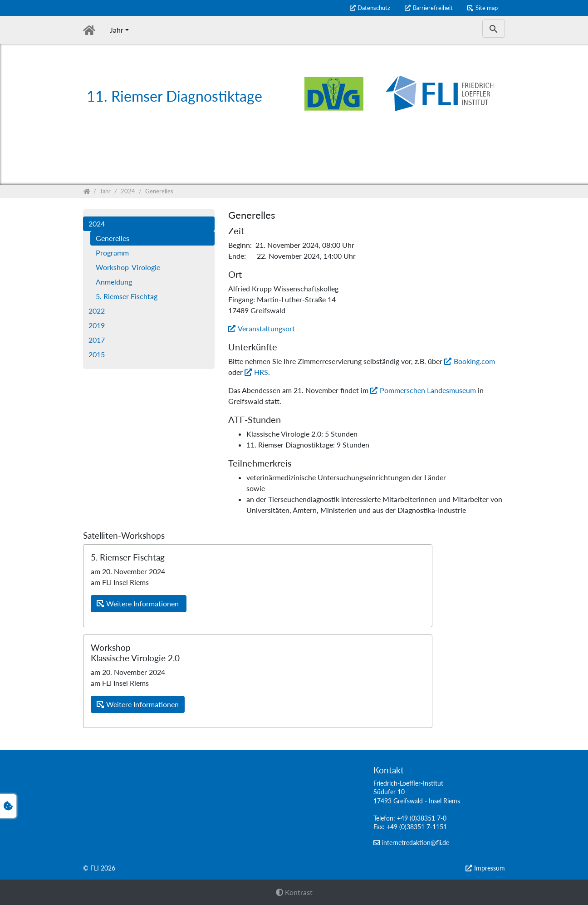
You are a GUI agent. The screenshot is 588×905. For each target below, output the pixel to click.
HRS (261, 372)
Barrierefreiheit (433, 8)
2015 (97, 354)
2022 (97, 311)
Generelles (113, 238)
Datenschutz (374, 8)
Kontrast (294, 892)
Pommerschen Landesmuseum (428, 390)
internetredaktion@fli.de (416, 843)
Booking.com (474, 361)
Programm (112, 253)
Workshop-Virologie (128, 267)
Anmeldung (114, 282)
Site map (487, 8)
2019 (97, 325)
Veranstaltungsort (266, 328)
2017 (97, 340)
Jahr (117, 30)
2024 (97, 224)
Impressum (490, 868)
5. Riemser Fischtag (127, 296)
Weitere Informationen (143, 603)
